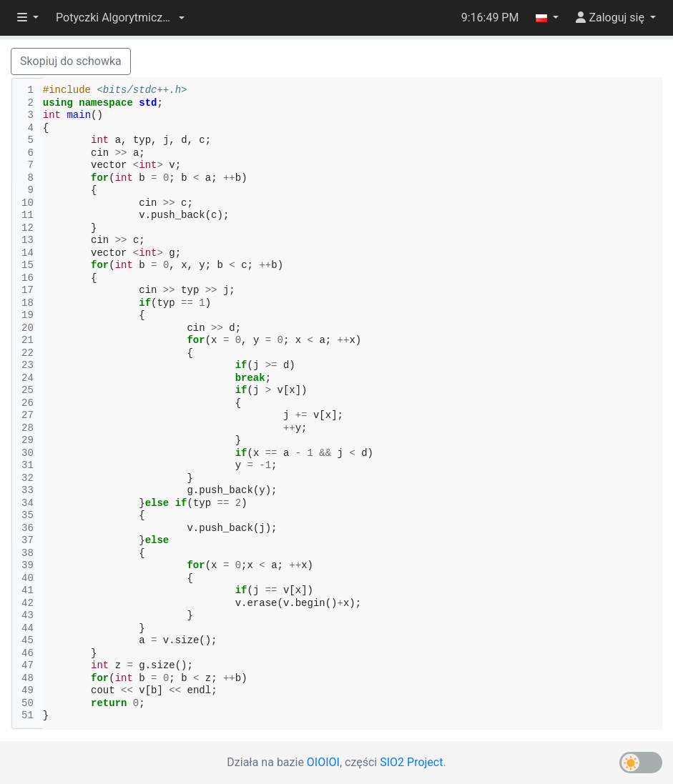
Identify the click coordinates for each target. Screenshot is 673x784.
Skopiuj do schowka (71, 61)
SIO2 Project (411, 762)
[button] (120, 18)
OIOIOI (323, 762)
